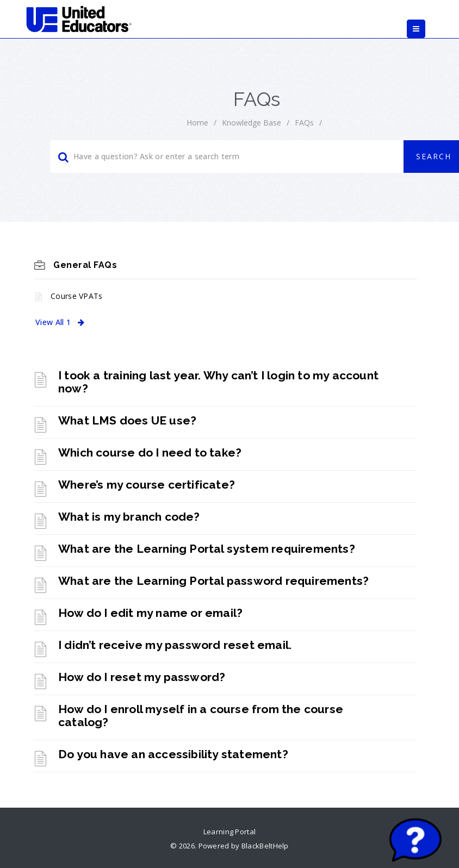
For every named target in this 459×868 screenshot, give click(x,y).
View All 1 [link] (60, 322)
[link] (79, 19)
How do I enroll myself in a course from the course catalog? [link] (201, 716)
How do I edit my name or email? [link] (150, 613)
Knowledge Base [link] (252, 123)
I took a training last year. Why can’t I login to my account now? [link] (218, 382)
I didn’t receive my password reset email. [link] (175, 645)
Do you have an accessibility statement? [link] (173, 754)
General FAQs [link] (85, 265)
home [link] (197, 123)
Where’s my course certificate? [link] (147, 485)
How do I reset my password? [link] (142, 677)
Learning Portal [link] (230, 832)
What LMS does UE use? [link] (127, 420)
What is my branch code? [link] (129, 517)
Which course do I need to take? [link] (150, 452)
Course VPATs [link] (77, 296)
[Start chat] (415, 841)
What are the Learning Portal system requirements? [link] (207, 549)
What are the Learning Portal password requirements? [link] (213, 581)
